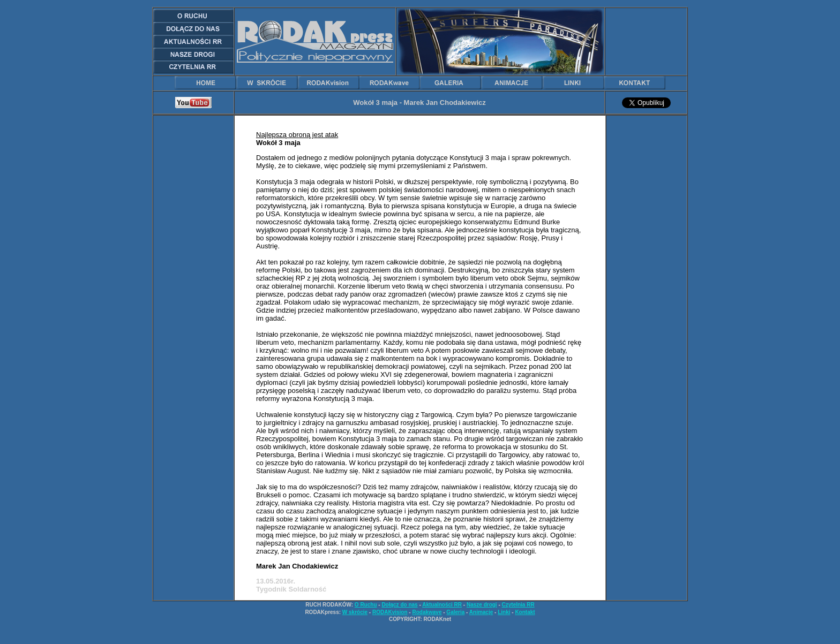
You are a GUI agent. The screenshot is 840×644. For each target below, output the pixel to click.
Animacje (481, 612)
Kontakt (525, 612)
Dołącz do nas (399, 605)
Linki (504, 612)
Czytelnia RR (518, 605)
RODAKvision (390, 612)
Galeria (455, 612)
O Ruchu (366, 605)
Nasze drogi (482, 605)
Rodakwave (427, 612)
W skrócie (355, 612)
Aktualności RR (442, 605)
